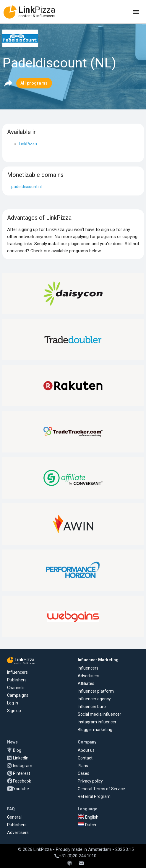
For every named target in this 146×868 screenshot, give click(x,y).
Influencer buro (92, 707)
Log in (13, 703)
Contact (85, 758)
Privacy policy (90, 781)
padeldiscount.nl (26, 187)
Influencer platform (96, 691)
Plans (83, 766)
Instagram (23, 766)
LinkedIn (21, 758)
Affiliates (86, 683)
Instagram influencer (97, 722)
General (14, 817)
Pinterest (22, 773)
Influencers (17, 672)
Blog (17, 750)
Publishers (17, 680)
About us (86, 750)
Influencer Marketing (98, 660)
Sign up (14, 711)
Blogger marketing (95, 730)
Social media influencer (99, 714)
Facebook (22, 781)
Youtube (21, 789)
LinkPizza (28, 144)
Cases (83, 773)
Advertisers (89, 676)
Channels (16, 688)
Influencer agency (94, 699)
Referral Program (94, 796)
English (88, 817)
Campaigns (18, 695)
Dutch (87, 825)
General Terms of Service (101, 789)
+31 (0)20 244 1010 (75, 856)
